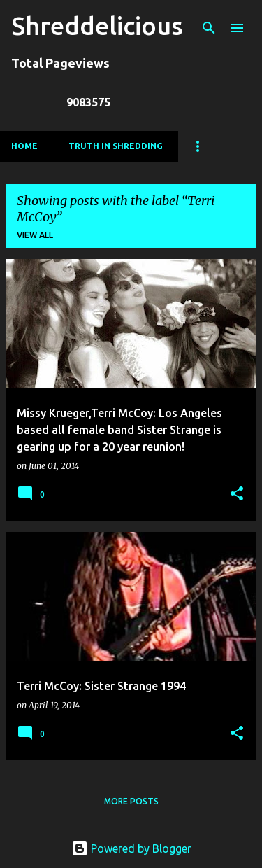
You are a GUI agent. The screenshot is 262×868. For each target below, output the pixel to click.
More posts (131, 801)
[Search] (209, 28)
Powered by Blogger (131, 848)
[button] (237, 495)
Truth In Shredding (116, 146)
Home (24, 146)
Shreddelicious (97, 26)
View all (35, 235)
